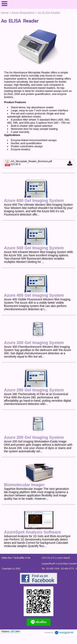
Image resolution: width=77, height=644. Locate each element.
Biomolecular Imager (24, 485)
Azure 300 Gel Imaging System (34, 343)
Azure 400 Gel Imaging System (34, 295)
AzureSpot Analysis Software (32, 532)
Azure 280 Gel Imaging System (34, 390)
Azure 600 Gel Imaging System (34, 201)
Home (5, 13)
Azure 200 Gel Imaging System (34, 437)
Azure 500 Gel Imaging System (34, 248)
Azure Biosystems (23, 13)
